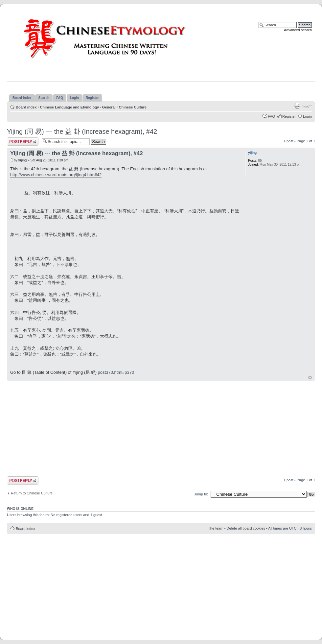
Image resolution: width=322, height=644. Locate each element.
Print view (297, 106)
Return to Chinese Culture (32, 493)
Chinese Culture (133, 107)
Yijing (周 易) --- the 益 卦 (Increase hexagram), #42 (82, 131)
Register (289, 116)
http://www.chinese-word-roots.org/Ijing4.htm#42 (56, 175)
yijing (22, 160)
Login (307, 116)
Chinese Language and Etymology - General (78, 107)
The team (216, 528)
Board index (26, 107)
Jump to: (201, 494)
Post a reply (23, 142)
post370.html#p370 (116, 372)
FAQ (271, 116)
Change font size (307, 106)
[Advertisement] (118, 428)
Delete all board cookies (246, 528)
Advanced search (298, 30)
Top (310, 378)
